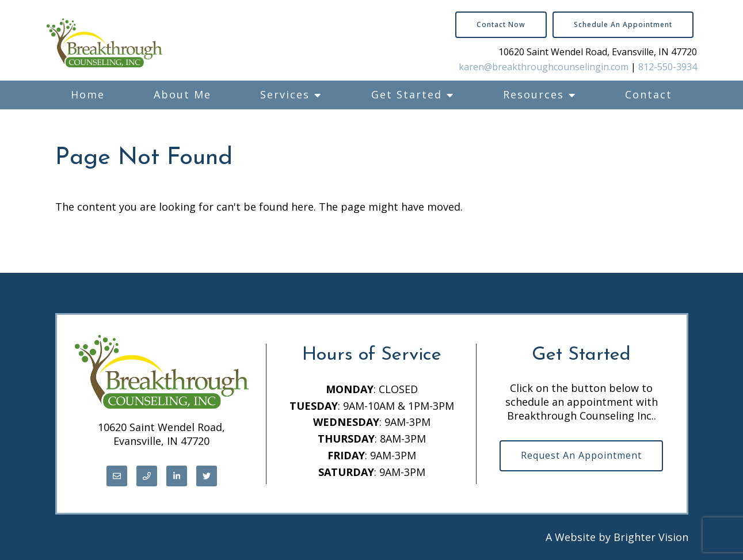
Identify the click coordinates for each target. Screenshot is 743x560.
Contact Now (501, 24)
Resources (534, 94)
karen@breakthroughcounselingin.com (544, 67)
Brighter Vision (651, 537)
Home (88, 94)
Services (285, 94)
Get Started (407, 94)
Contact (649, 94)
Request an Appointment (581, 455)
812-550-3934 (668, 67)
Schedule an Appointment (623, 24)
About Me (182, 94)
